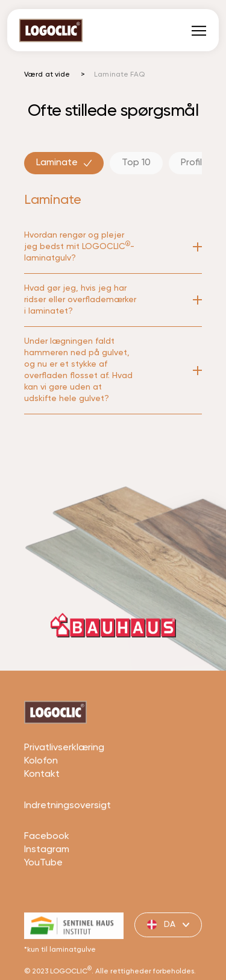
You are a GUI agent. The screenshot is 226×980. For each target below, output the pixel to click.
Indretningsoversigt (67, 832)
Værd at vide (47, 75)
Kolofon (41, 788)
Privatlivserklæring (64, 774)
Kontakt (42, 801)
